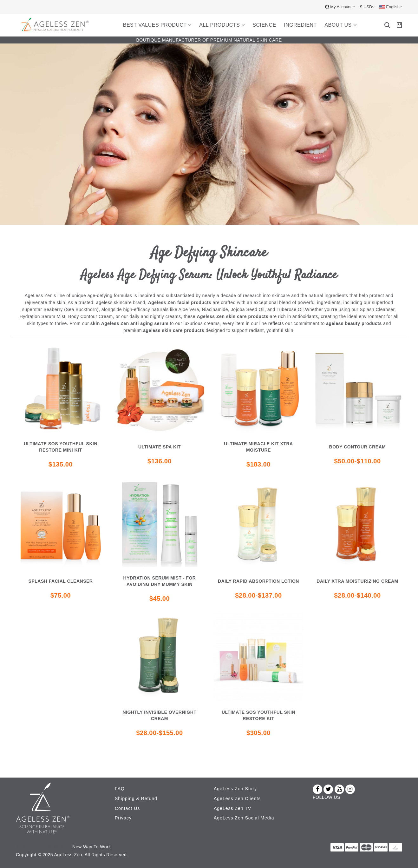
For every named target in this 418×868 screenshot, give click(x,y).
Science (264, 25)
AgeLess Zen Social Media (244, 817)
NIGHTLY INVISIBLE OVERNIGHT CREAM (160, 715)
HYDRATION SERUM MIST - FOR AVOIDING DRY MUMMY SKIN (160, 581)
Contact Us (127, 808)
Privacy (123, 817)
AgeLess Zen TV (232, 808)
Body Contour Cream (358, 447)
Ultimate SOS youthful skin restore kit (258, 715)
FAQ (120, 789)
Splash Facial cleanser (61, 581)
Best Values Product (157, 25)
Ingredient (300, 25)
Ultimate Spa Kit (160, 447)
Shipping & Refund (136, 798)
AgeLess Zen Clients (237, 798)
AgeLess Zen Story (235, 789)
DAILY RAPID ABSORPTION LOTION (258, 581)
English (391, 7)
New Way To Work (92, 846)
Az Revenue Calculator (40, 846)
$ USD (367, 7)
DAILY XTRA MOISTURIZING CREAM (357, 581)
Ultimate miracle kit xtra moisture (258, 447)
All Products (222, 25)
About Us (340, 25)
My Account (340, 7)
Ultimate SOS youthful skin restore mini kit (61, 447)
